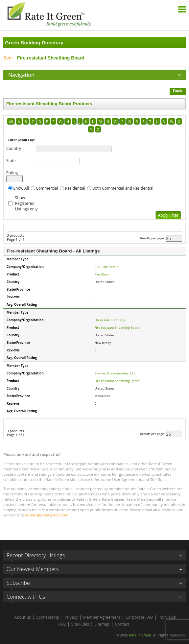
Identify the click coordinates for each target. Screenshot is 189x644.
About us (23, 617)
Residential (75, 188)
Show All (21, 188)
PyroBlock (102, 274)
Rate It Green (140, 635)
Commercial (47, 188)
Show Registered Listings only (26, 203)
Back (178, 91)
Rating (12, 173)
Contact (122, 624)
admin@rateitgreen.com (47, 515)
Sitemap (102, 624)
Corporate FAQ (139, 617)
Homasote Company (110, 320)
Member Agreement (102, 617)
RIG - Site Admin (107, 267)
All (11, 121)
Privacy (71, 617)
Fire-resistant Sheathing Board (117, 328)
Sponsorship (48, 617)
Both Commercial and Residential (123, 188)
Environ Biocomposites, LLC (115, 373)
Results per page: (152, 238)
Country (14, 148)
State (11, 161)
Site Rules (80, 624)
